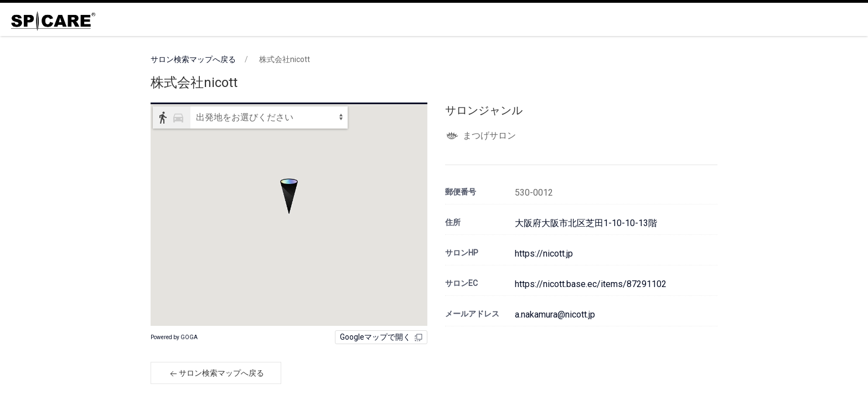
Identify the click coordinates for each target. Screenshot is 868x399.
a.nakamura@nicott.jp (555, 314)
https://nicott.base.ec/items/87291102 (591, 284)
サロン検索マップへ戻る (193, 59)
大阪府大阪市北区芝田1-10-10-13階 (586, 223)
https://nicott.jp (544, 254)
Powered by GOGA (174, 337)
